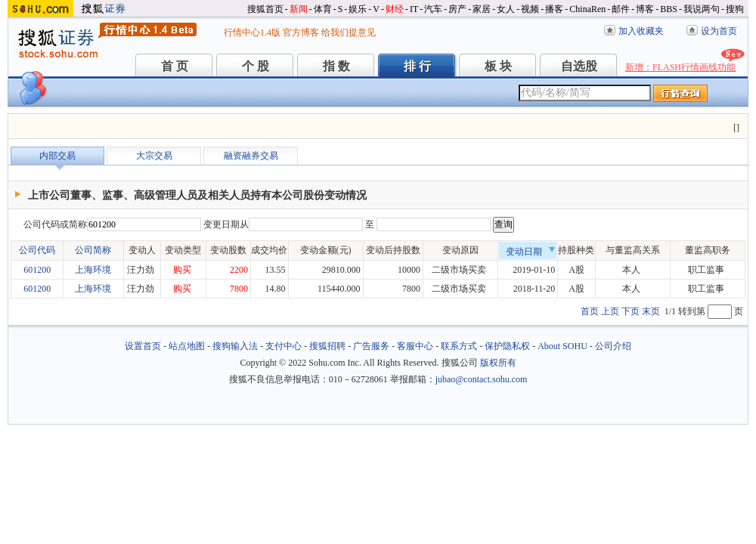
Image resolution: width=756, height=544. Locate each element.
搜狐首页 (265, 9)
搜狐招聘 (327, 346)
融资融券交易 (251, 156)
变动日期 (531, 252)
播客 (554, 9)
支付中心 (283, 346)
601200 (37, 270)
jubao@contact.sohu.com (482, 379)
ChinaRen (587, 9)
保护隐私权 (507, 346)
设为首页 (719, 31)
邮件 (621, 9)
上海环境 (93, 270)
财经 (395, 9)
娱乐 (358, 9)
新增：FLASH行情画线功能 (680, 67)
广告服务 (371, 346)
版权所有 (498, 363)
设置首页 (143, 346)
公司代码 (37, 250)
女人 (506, 9)
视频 (530, 9)
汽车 (433, 9)
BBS (669, 9)
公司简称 (93, 250)
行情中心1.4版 (252, 32)
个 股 (256, 66)
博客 (645, 9)
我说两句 (702, 9)
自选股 (579, 66)
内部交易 (57, 156)
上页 (610, 311)
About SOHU (562, 346)
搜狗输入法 (235, 346)
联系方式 (459, 346)
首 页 (175, 66)
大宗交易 (154, 156)
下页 (631, 311)
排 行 (417, 66)
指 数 (336, 66)
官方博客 (301, 32)
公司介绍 (613, 346)
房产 (457, 9)
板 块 (498, 66)
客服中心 (415, 346)
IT (414, 9)
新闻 (299, 9)
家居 (482, 9)
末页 (651, 311)
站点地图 (187, 346)
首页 (590, 311)
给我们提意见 (349, 32)
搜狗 (735, 9)
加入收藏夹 (641, 31)
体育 (323, 9)
